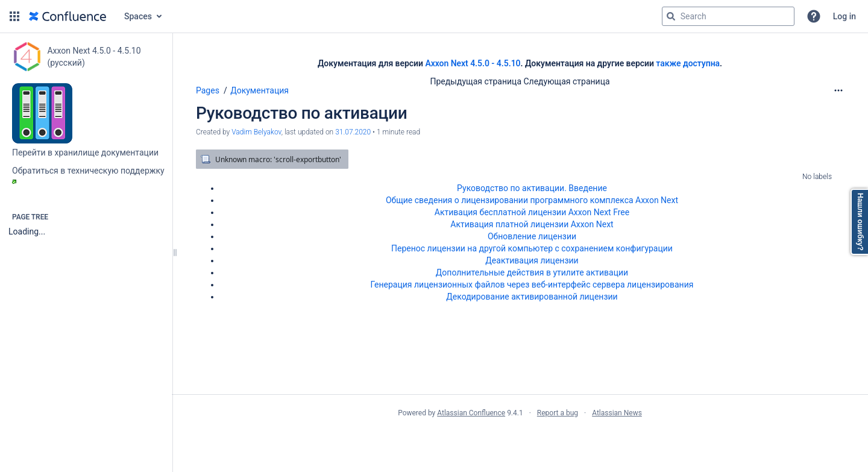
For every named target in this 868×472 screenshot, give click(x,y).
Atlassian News (617, 413)
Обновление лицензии (532, 236)
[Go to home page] (68, 16)
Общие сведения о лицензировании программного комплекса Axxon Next (532, 200)
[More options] (838, 90)
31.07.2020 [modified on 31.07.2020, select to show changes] (353, 132)
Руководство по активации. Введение (532, 188)
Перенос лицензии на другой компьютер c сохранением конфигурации (532, 248)
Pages (208, 90)
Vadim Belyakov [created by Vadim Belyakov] (256, 132)
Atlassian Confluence (471, 413)
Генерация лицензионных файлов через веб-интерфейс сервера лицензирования (532, 285)
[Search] (671, 16)
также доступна (688, 63)
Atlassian (520, 439)
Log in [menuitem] (844, 16)
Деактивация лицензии (532, 260)
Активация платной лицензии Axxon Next (532, 224)
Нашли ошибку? (860, 222)
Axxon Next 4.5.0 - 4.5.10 (473, 63)
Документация (259, 90)
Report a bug (558, 413)
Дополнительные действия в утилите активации (532, 272)
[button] (14, 16)
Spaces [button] (138, 16)
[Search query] (728, 16)
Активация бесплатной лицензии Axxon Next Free (532, 212)
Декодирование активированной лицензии (532, 297)
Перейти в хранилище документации (85, 153)
